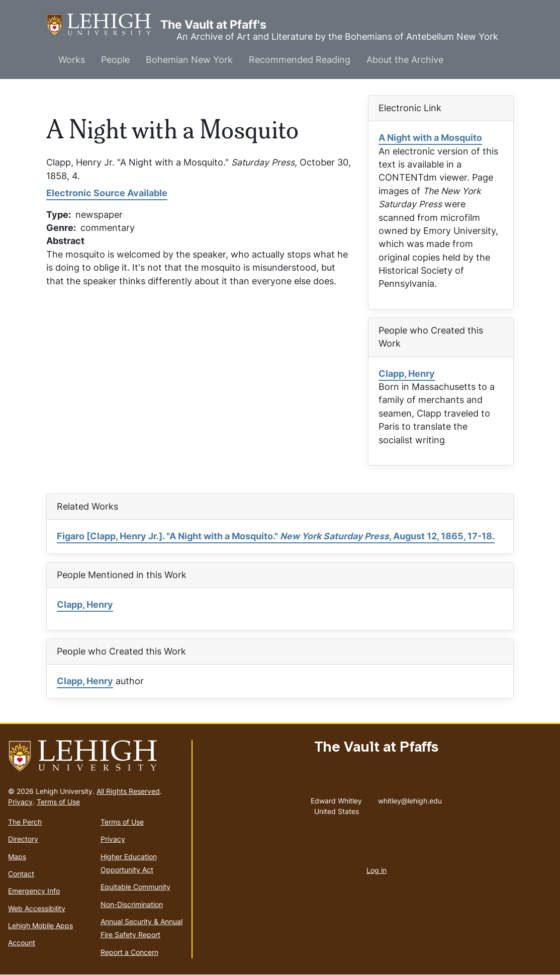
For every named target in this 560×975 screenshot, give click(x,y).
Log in (377, 870)
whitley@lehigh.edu (410, 798)
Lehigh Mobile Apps (40, 925)
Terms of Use (58, 802)
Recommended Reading (300, 60)
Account (22, 943)
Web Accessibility (37, 908)
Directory (23, 839)
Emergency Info (34, 891)
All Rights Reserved (128, 791)
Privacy (20, 802)
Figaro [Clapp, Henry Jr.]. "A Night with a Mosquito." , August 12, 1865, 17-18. (276, 536)
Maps (17, 857)
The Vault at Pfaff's (103, 25)
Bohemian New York (189, 60)
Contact (21, 874)
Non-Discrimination (132, 904)
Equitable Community (135, 887)
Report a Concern (129, 952)
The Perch (25, 822)
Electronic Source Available (107, 193)
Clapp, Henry (407, 374)
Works (72, 60)
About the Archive (405, 60)
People (115, 60)
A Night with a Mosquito (430, 138)
